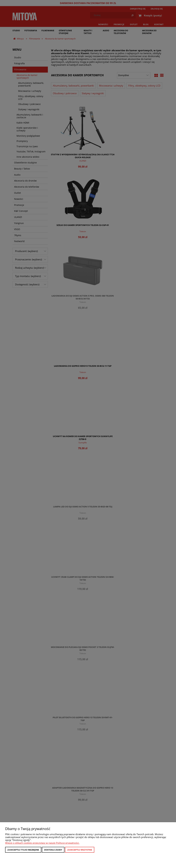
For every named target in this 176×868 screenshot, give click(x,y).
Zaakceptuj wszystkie (80, 850)
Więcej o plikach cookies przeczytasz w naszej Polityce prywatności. (42, 843)
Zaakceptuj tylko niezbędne (23, 850)
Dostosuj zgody (53, 850)
